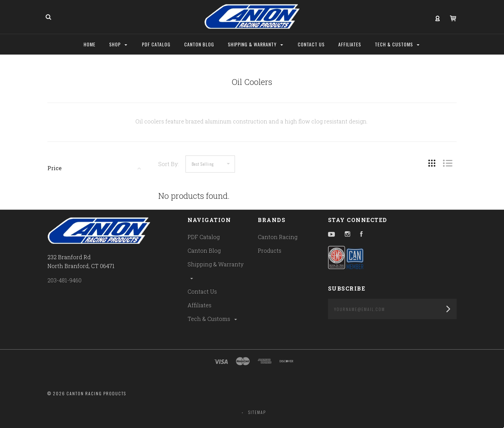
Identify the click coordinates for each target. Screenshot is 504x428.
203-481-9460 (64, 280)
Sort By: (168, 164)
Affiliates (199, 305)
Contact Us (202, 291)
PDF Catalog (204, 237)
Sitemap (257, 412)
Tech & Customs (213, 319)
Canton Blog (204, 250)
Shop (118, 44)
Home (90, 44)
